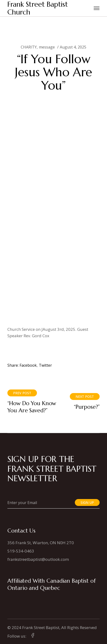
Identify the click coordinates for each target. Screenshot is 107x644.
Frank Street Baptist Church (38, 8)
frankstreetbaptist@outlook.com (38, 559)
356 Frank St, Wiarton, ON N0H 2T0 (41, 543)
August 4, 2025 (73, 47)
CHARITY (29, 47)
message (47, 47)
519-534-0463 (21, 551)
